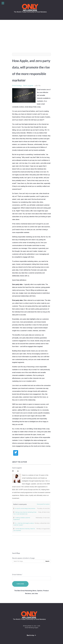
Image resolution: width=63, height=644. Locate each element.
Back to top (31, 635)
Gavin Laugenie (28, 86)
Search (47, 561)
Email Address (17, 575)
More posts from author (43, 504)
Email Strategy (17, 86)
